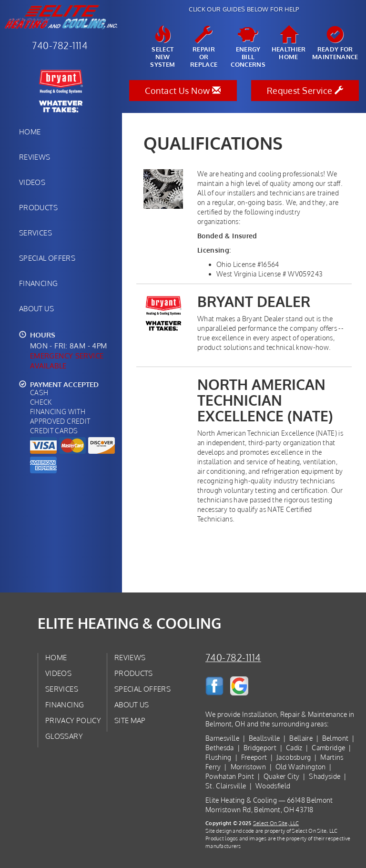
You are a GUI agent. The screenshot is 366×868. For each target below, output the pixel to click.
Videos (32, 182)
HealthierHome (289, 43)
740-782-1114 (233, 658)
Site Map (130, 720)
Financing (38, 283)
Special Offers (47, 258)
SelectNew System (163, 47)
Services (36, 233)
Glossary (64, 736)
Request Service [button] (305, 91)
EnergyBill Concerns (248, 47)
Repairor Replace (204, 47)
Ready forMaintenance (335, 43)
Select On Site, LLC (276, 823)
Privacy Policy (73, 720)
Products (38, 207)
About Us (36, 308)
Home (30, 132)
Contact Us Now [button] (183, 91)
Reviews (35, 157)
